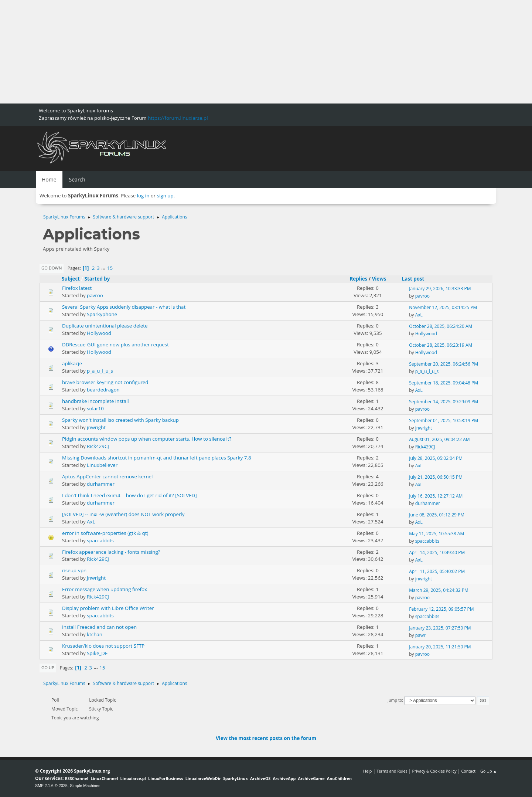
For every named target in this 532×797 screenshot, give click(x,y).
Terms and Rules (392, 771)
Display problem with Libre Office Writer (108, 608)
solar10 (95, 408)
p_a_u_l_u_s (100, 371)
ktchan (95, 634)
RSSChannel (77, 778)
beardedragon (103, 390)
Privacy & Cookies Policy (434, 771)
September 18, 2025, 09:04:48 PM (444, 383)
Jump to (395, 700)
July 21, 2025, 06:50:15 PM (436, 477)
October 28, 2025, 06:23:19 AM (441, 345)
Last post (417, 279)
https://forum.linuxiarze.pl (178, 118)
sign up (165, 196)
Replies (358, 279)
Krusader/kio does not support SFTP (103, 646)
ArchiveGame (311, 778)
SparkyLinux (236, 778)
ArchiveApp (284, 778)
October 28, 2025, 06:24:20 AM (441, 326)
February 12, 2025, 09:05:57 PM (441, 609)
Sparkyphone (102, 314)
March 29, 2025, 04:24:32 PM (439, 590)
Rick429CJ (98, 446)
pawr (420, 635)
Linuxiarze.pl (133, 778)
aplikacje (72, 363)
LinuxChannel (104, 778)
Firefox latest (77, 288)
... (104, 268)
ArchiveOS (260, 778)
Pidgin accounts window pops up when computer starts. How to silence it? (147, 439)
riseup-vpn (74, 570)
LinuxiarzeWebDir (203, 778)
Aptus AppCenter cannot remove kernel (107, 476)
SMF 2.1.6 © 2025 (51, 786)
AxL (419, 315)
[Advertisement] (222, 52)
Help (367, 771)
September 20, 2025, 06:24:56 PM (444, 364)
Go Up (48, 667)
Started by (97, 279)
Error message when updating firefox (105, 589)
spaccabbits (100, 540)
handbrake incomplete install (96, 401)
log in (143, 196)
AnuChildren (339, 778)
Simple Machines (85, 786)
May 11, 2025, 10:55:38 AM (436, 534)
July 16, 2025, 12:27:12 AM (436, 496)
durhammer (101, 484)
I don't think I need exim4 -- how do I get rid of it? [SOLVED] (129, 495)
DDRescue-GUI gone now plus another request (115, 345)
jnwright (96, 427)
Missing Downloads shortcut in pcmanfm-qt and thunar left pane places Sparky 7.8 (157, 458)
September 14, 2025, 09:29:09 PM (444, 402)
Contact (468, 771)
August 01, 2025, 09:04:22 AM (439, 439)
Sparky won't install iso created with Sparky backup (120, 420)
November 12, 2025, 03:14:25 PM (443, 307)
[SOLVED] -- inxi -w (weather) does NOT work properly (123, 514)
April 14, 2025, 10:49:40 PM (437, 552)
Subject (71, 279)
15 (110, 268)
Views (379, 279)
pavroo (95, 295)
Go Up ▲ (489, 771)
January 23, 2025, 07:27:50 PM (440, 628)
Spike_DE (97, 653)
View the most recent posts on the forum (266, 738)
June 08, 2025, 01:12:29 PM (437, 515)
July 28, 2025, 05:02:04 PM (436, 458)
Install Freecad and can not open (99, 627)
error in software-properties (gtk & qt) (105, 533)
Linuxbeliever (102, 465)
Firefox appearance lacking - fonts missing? (111, 552)
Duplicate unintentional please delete (105, 326)
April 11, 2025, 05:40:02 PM (437, 571)
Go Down (52, 268)
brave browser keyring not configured (105, 382)
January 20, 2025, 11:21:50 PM (440, 647)
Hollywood (99, 333)
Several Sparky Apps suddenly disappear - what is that (124, 307)
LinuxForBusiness (166, 778)
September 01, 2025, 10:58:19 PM (444, 420)
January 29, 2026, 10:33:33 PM (440, 289)
